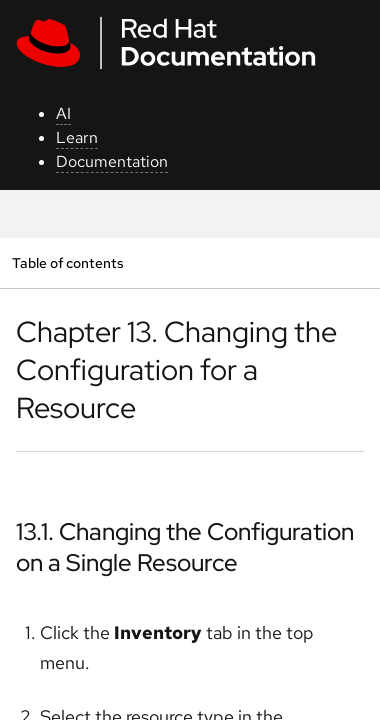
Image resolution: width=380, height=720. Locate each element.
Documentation (112, 161)
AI (63, 113)
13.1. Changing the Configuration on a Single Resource (185, 547)
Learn (77, 137)
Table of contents (67, 262)
